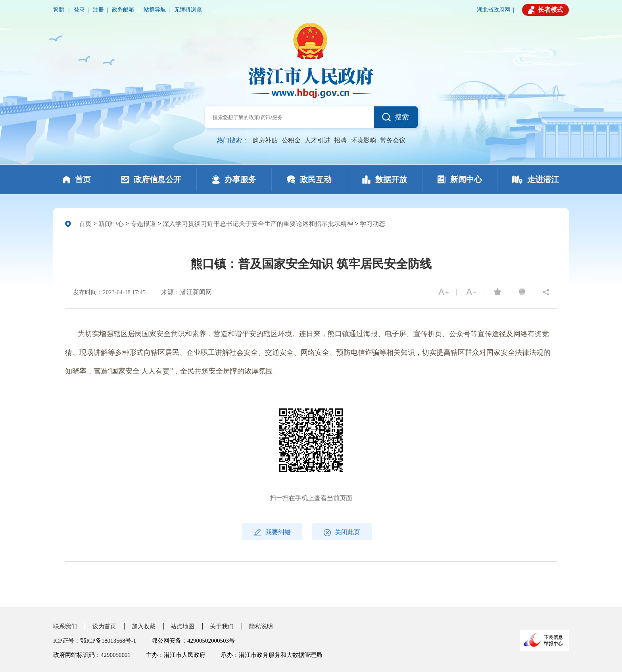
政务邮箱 (124, 10)
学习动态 (372, 224)
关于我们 (222, 626)
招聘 (340, 140)
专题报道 (143, 224)
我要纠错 (272, 532)
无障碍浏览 (188, 10)
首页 (85, 224)
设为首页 (104, 626)
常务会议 (393, 140)
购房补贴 (265, 140)
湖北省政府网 (493, 10)
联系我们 (65, 626)
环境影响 (363, 140)
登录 (79, 10)
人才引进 (317, 140)
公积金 (291, 140)
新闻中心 (111, 224)
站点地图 (182, 626)
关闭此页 (342, 532)
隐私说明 (261, 626)
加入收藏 (144, 626)
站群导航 (155, 10)
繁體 (60, 10)
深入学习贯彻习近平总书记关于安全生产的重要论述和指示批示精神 (258, 224)
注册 (98, 10)
